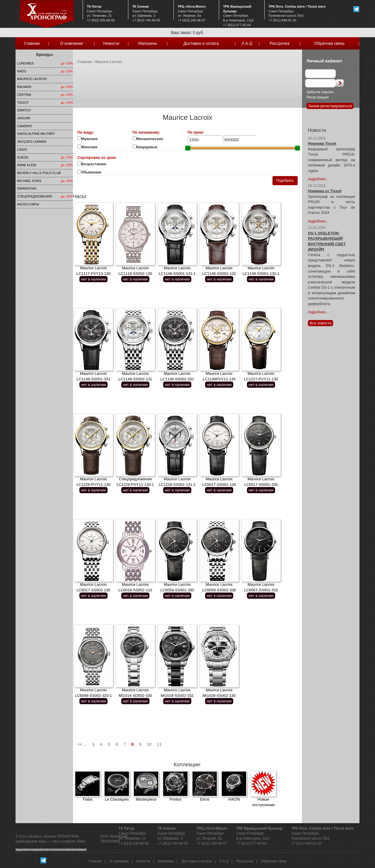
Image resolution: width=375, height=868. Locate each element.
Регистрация (318, 97)
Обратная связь (329, 43)
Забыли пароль (320, 92)
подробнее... (318, 179)
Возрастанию (94, 164)
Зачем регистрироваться (330, 106)
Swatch (24, 110)
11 (159, 744)
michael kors (29, 181)
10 (149, 744)
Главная (32, 43)
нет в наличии (94, 279)
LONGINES (25, 63)
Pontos (175, 799)
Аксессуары (28, 204)
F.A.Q (247, 43)
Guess (23, 157)
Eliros (205, 799)
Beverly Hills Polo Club (39, 173)
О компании (71, 43)
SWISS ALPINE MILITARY (36, 134)
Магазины (148, 43)
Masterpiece (146, 799)
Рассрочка (280, 43)
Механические (150, 139)
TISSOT (23, 103)
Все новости (321, 323)
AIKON (234, 799)
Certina (24, 95)
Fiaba (88, 799)
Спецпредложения (34, 196)
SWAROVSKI (27, 188)
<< (80, 744)
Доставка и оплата (201, 43)
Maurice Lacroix (32, 79)
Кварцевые (150, 147)
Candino (24, 126)
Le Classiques (117, 799)
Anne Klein (27, 165)
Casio (22, 149)
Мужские (89, 139)
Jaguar (24, 118)
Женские (90, 147)
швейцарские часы (31, 841)
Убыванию (94, 172)
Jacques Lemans (32, 142)
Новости (111, 43)
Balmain (24, 87)
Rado (22, 71)
